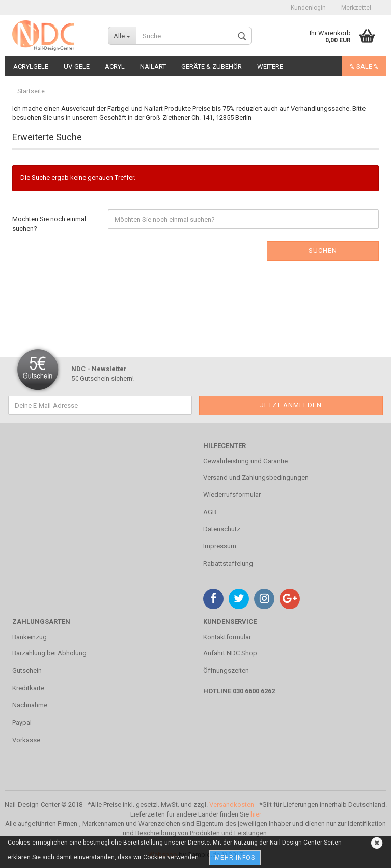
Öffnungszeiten (226, 670)
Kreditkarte (28, 688)
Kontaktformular (227, 637)
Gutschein (27, 670)
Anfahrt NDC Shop (230, 653)
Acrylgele (31, 67)
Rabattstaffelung (228, 563)
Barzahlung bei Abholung (49, 653)
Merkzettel (356, 8)
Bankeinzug (30, 637)
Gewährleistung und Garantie (245, 461)
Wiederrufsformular (232, 495)
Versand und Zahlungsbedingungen (256, 477)
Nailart (153, 67)
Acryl (115, 67)
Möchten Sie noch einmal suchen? (49, 224)
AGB (210, 512)
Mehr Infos (235, 858)
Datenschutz (222, 529)
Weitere (270, 67)
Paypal (22, 722)
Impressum (220, 546)
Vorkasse (26, 740)
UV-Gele (77, 67)
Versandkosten (232, 805)
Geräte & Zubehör (212, 67)
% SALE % (364, 67)
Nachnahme (30, 705)
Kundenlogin (308, 8)
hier (256, 814)
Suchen (323, 251)
